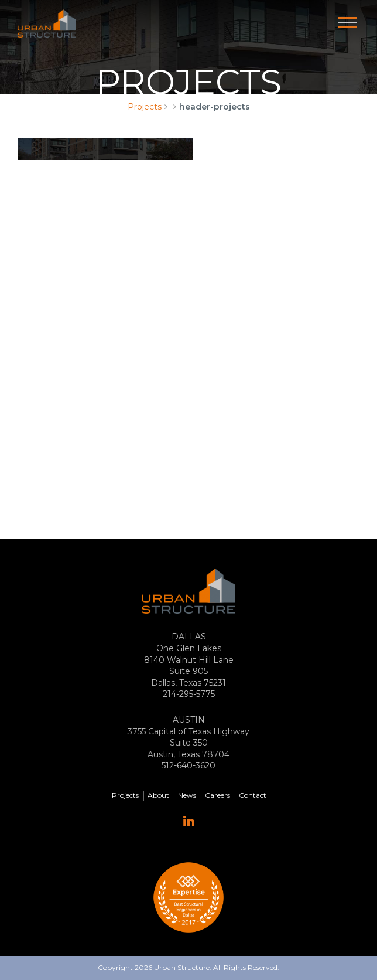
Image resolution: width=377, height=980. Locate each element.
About (158, 795)
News (187, 795)
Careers (217, 795)
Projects (145, 107)
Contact (253, 795)
